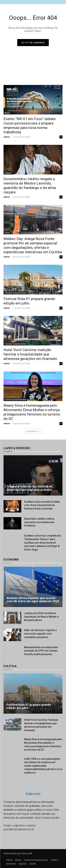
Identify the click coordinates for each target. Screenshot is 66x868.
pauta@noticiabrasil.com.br (19, 829)
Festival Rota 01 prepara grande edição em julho (29, 301)
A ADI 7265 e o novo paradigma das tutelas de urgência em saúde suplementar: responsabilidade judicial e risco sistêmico (43, 766)
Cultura (8, 173)
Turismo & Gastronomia (15, 293)
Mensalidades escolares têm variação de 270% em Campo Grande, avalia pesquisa (41, 651)
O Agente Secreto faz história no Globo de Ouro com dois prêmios (29, 488)
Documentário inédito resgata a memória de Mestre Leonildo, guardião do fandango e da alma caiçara (30, 186)
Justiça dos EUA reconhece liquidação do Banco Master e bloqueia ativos (41, 617)
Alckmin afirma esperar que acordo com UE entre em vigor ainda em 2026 (33, 600)
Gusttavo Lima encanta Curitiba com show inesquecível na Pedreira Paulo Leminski (42, 505)
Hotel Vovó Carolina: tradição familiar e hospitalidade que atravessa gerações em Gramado (30, 354)
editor (7, 137)
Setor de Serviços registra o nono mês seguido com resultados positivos (40, 634)
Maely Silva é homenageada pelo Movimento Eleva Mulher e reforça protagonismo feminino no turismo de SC (32, 412)
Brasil (7, 113)
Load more (33, 431)
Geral (7, 233)
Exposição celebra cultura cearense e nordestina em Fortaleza (39, 522)
